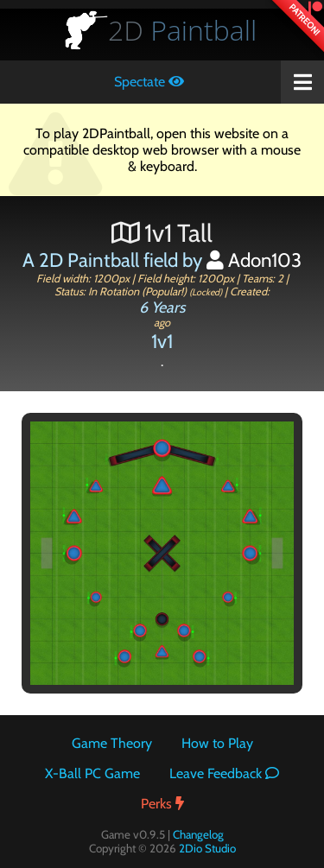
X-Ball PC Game (92, 773)
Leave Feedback (224, 773)
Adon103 (254, 260)
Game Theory (112, 743)
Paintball (182, 30)
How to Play (217, 743)
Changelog (198, 834)
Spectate (149, 82)
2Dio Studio (207, 848)
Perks (162, 804)
